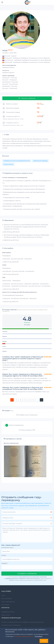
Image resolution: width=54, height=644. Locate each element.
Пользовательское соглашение (11, 625)
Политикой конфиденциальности (24, 636)
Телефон (5, 563)
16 (38, 112)
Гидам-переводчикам (8, 602)
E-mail (4, 555)
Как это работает (7, 599)
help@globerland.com (8, 612)
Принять (44, 641)
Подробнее (38, 636)
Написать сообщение (27, 98)
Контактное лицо (8, 548)
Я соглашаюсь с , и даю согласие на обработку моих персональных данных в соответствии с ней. (28, 579)
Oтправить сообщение (27, 574)
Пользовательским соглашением (29, 577)
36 (38, 108)
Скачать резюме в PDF (27, 430)
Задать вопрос (6, 615)
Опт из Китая (5, 605)
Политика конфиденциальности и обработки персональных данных (22, 622)
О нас (3, 596)
